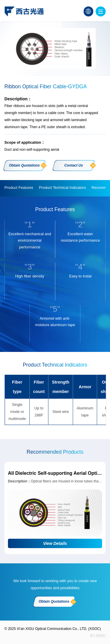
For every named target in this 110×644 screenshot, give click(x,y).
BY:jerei (98, 636)
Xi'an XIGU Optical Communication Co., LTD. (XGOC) (59, 629)
